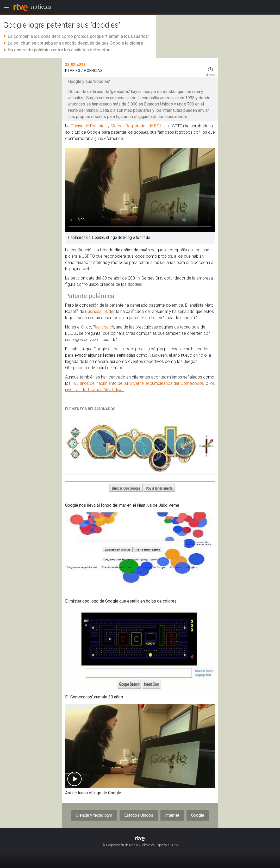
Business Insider (100, 311)
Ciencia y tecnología (94, 815)
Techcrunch (104, 327)
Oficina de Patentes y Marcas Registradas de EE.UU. (119, 126)
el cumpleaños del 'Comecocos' (175, 383)
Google (198, 815)
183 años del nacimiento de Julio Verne (108, 383)
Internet (172, 815)
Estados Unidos (139, 815)
